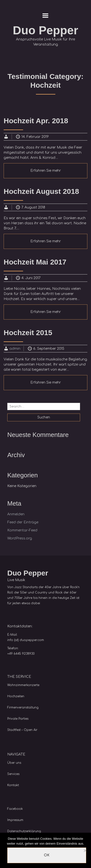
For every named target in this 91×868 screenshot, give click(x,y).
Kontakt (13, 785)
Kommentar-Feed (22, 530)
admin (15, 349)
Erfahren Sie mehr (46, 171)
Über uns (14, 763)
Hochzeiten (16, 696)
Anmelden (16, 514)
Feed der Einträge (23, 522)
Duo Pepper (45, 30)
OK (47, 855)
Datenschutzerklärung (24, 831)
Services (13, 774)
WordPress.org (20, 538)
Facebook (15, 809)
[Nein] (85, 850)
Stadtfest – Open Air (22, 730)
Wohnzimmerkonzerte (23, 685)
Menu (45, 16)
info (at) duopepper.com (26, 640)
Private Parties (18, 719)
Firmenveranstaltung (23, 708)
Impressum (15, 820)
